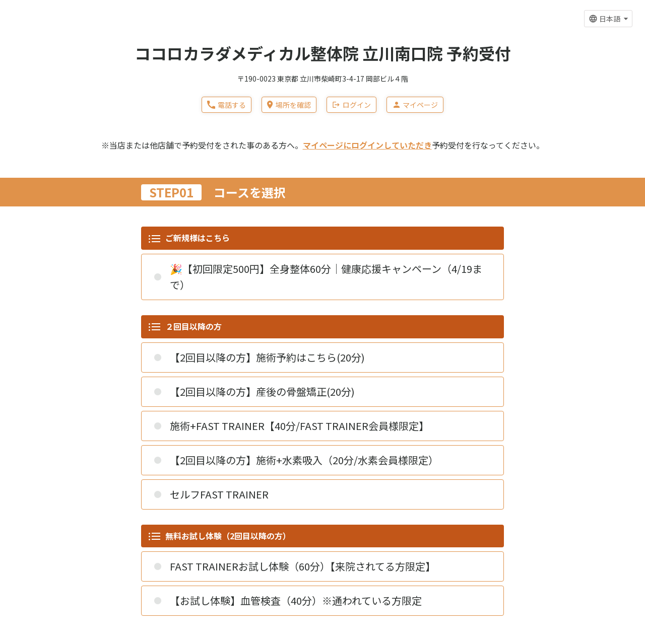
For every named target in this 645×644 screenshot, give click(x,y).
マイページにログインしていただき (367, 145)
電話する (227, 105)
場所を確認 (289, 105)
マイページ (415, 105)
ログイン (351, 105)
